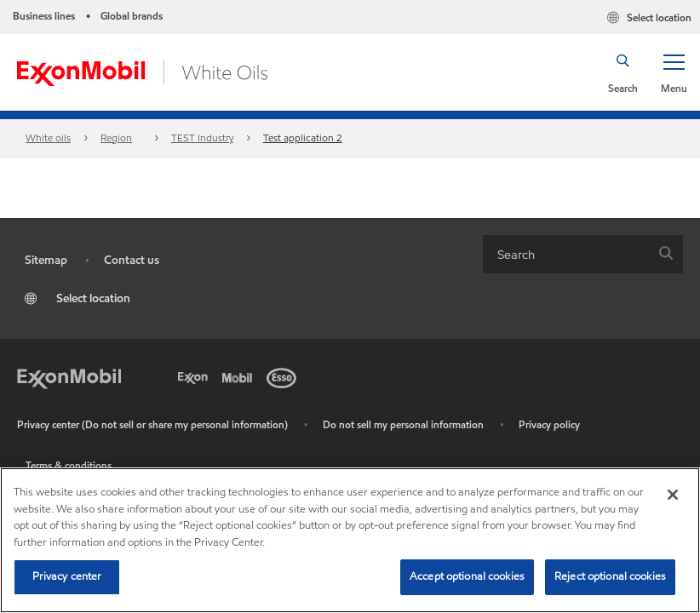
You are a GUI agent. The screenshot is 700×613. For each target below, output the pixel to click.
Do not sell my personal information (403, 424)
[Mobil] (240, 376)
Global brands (132, 16)
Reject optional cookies (610, 576)
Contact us (132, 260)
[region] (350, 540)
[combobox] (583, 254)
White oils (48, 137)
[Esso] (284, 376)
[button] (674, 72)
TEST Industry (202, 137)
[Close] (673, 495)
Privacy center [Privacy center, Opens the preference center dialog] (67, 576)
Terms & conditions (69, 465)
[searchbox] (566, 254)
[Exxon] (196, 376)
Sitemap (46, 260)
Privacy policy (549, 424)
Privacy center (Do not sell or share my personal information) (152, 424)
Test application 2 (303, 137)
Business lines (44, 16)
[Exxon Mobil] (69, 376)
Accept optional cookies (467, 576)
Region (116, 137)
